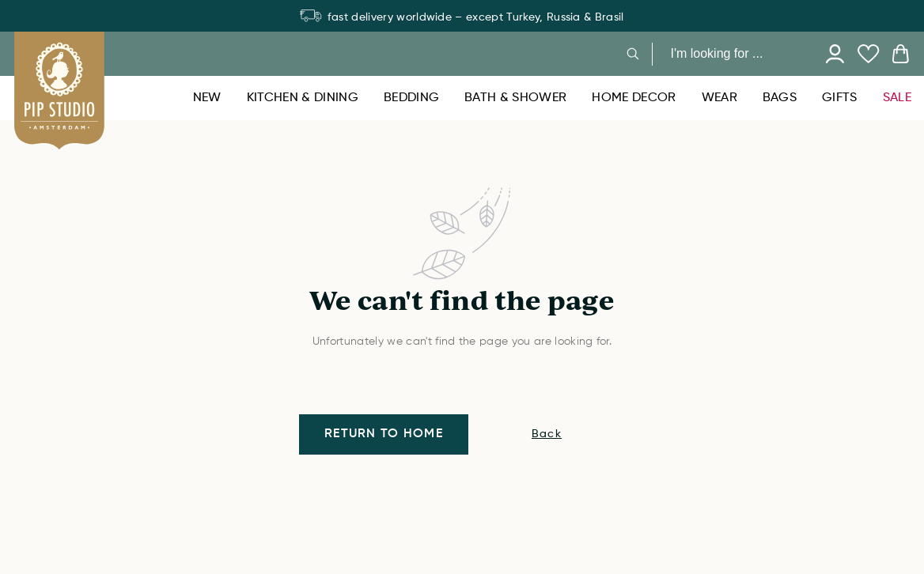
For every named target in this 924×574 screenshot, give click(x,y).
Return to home (384, 434)
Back (547, 434)
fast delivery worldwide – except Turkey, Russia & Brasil (462, 17)
